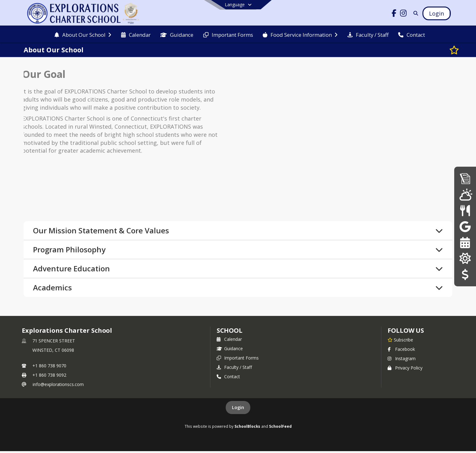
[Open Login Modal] (436, 13)
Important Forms (238, 360)
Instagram (402, 360)
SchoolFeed (280, 428)
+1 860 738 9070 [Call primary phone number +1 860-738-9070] (49, 367)
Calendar (229, 341)
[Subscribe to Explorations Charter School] (400, 341)
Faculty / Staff (234, 369)
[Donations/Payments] (465, 275)
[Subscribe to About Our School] (447, 50)
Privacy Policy (405, 370)
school (230, 332)
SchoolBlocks (247, 428)
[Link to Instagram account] (403, 14)
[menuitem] (83, 34)
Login (238, 409)
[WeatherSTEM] (465, 194)
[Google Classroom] (465, 226)
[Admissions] (465, 178)
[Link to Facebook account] (394, 14)
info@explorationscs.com (58, 386)
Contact (228, 378)
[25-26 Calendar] (465, 243)
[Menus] (465, 210)
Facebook (401, 351)
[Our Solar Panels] (465, 258)
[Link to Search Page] (415, 13)
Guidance (230, 350)
